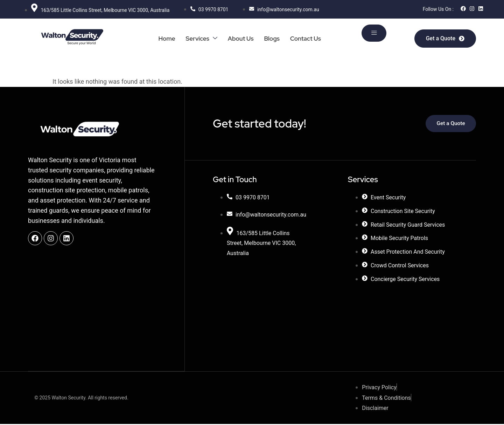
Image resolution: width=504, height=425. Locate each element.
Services (198, 38)
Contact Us (305, 38)
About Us (239, 38)
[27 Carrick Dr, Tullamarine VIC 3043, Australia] (277, 304)
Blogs (271, 38)
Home (163, 38)
